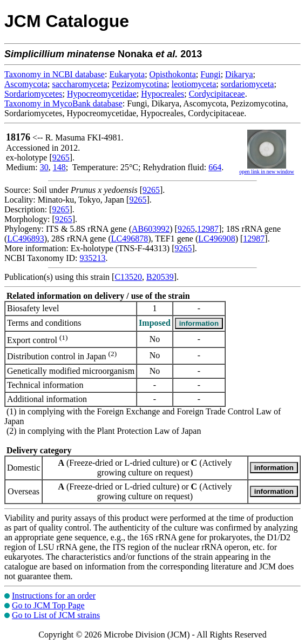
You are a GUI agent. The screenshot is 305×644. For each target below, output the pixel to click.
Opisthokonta (173, 74)
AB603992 (151, 229)
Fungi (210, 74)
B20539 (160, 277)
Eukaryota (127, 74)
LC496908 (216, 239)
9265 (61, 157)
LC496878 (130, 239)
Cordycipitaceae (217, 94)
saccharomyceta (79, 84)
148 (59, 167)
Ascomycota (26, 84)
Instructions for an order (54, 596)
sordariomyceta (248, 84)
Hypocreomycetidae (102, 94)
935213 (92, 258)
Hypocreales (162, 94)
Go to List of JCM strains (56, 615)
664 (215, 167)
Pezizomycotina (139, 84)
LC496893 (25, 239)
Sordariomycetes (33, 94)
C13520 (128, 277)
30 (44, 167)
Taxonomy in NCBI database (55, 74)
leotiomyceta (194, 84)
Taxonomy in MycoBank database (63, 103)
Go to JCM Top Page (48, 605)
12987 (208, 229)
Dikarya (239, 74)
